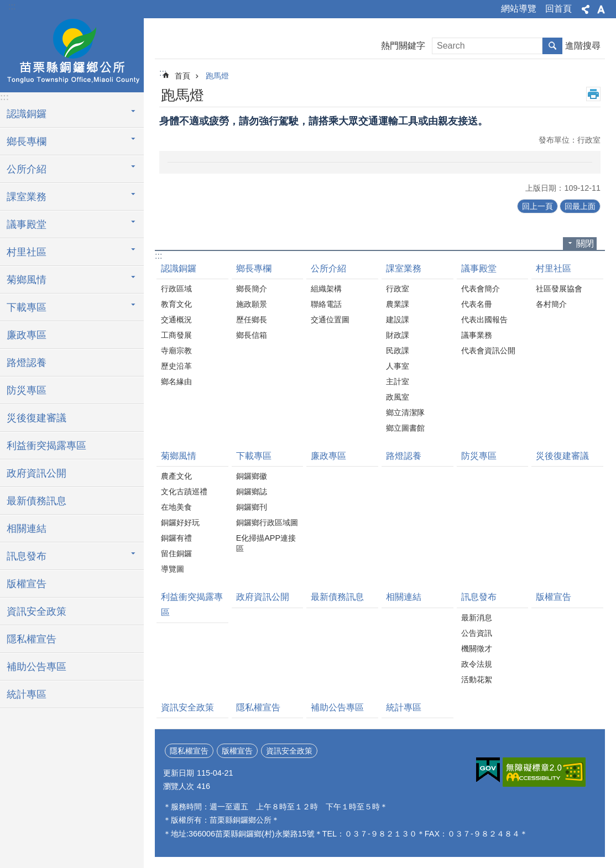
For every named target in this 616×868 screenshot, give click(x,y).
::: (12, 6)
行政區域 (176, 289)
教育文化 (176, 304)
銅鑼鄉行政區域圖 (267, 522)
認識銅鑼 (179, 268)
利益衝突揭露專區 (46, 446)
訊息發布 (479, 597)
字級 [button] (601, 9)
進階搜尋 (583, 46)
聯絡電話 (326, 304)
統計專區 (27, 694)
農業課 (398, 304)
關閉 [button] (585, 244)
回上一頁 (537, 206)
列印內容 (593, 94)
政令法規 (477, 664)
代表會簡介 (481, 289)
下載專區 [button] (27, 307)
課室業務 (404, 268)
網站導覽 (519, 9)
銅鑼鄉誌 (252, 491)
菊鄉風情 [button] (27, 280)
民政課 (398, 351)
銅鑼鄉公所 (72, 54)
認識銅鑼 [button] (27, 114)
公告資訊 (477, 633)
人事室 (398, 366)
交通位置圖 (330, 320)
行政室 (398, 289)
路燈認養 (27, 363)
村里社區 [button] (27, 252)
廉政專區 (27, 335)
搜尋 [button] (552, 46)
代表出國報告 (484, 320)
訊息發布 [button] (27, 556)
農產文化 (176, 476)
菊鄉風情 (179, 456)
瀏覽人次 (179, 786)
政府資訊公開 (36, 473)
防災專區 (27, 390)
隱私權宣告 (32, 639)
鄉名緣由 (176, 381)
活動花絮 (477, 679)
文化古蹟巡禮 (184, 491)
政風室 (398, 397)
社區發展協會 (559, 289)
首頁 (182, 76)
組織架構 (326, 289)
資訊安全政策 (36, 611)
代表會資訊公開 (488, 351)
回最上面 (580, 206)
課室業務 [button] (27, 197)
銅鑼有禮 (176, 538)
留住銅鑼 (176, 553)
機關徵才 (477, 649)
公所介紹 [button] (27, 169)
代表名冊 (477, 304)
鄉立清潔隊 (405, 412)
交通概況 (176, 320)
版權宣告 (27, 584)
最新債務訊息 (36, 501)
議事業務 (477, 335)
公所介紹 (328, 268)
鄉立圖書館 (405, 428)
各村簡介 (551, 304)
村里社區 (554, 268)
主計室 (398, 381)
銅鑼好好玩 (180, 522)
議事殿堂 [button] (27, 224)
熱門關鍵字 (403, 46)
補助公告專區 (36, 667)
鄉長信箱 (252, 335)
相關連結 (27, 529)
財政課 (398, 335)
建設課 (398, 320)
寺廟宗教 (176, 351)
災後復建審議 (36, 418)
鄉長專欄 (254, 268)
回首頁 (558, 9)
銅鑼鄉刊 (252, 507)
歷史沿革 (176, 366)
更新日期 (179, 773)
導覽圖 (173, 569)
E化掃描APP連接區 (266, 543)
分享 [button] (586, 9)
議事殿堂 (479, 268)
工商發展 (176, 335)
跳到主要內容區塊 (6, 6)
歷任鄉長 (252, 320)
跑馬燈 (217, 76)
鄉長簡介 (252, 289)
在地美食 (176, 507)
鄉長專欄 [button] (27, 142)
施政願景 (252, 304)
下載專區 (254, 456)
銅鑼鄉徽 (252, 476)
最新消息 (477, 618)
